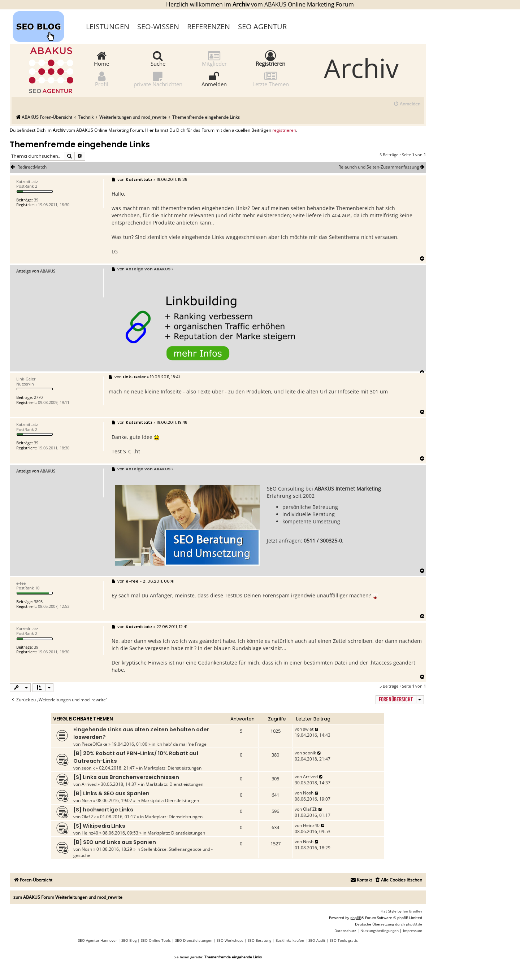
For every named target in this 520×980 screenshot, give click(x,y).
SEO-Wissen (158, 27)
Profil (102, 79)
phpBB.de (414, 924)
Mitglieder (214, 58)
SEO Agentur (262, 27)
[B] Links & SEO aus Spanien (111, 793)
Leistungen (108, 27)
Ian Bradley (412, 911)
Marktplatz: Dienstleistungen (173, 768)
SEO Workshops (230, 940)
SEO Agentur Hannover (97, 940)
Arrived (89, 784)
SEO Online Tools (156, 940)
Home (101, 58)
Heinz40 (90, 833)
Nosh (87, 800)
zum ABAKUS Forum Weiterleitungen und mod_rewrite (68, 897)
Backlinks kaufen (290, 940)
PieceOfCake (94, 744)
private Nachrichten (158, 79)
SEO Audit (317, 940)
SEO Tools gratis (344, 940)
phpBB (356, 918)
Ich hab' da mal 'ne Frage (181, 744)
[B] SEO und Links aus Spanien (115, 842)
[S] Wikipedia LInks (99, 826)
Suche (158, 58)
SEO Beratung (259, 940)
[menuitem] (407, 104)
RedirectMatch (32, 167)
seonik (88, 768)
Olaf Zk (89, 817)
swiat (308, 729)
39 (36, 200)
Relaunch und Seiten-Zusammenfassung (382, 167)
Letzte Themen (271, 79)
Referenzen (209, 27)
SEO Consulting (285, 489)
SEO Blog (129, 940)
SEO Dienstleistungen (194, 940)
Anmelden (214, 79)
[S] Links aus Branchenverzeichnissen (126, 777)
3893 (38, 602)
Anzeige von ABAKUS (36, 271)
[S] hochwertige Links (103, 810)
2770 (38, 397)
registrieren (284, 130)
